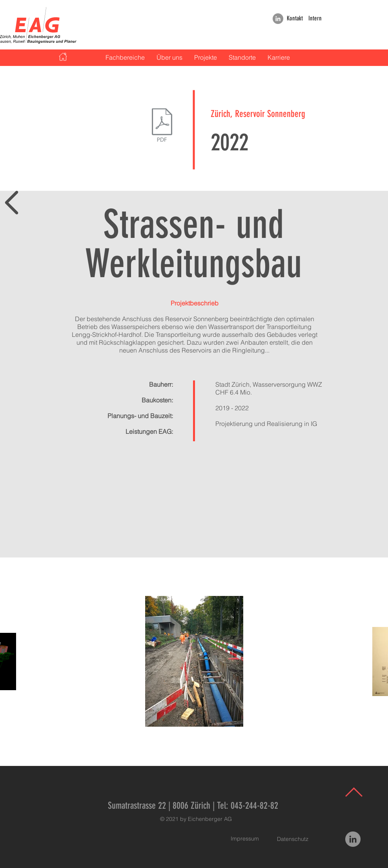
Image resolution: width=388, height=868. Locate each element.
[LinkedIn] (278, 19)
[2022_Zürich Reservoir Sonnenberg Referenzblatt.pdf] (162, 126)
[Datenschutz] (293, 839)
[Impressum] (245, 839)
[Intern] (315, 19)
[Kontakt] (295, 19)
